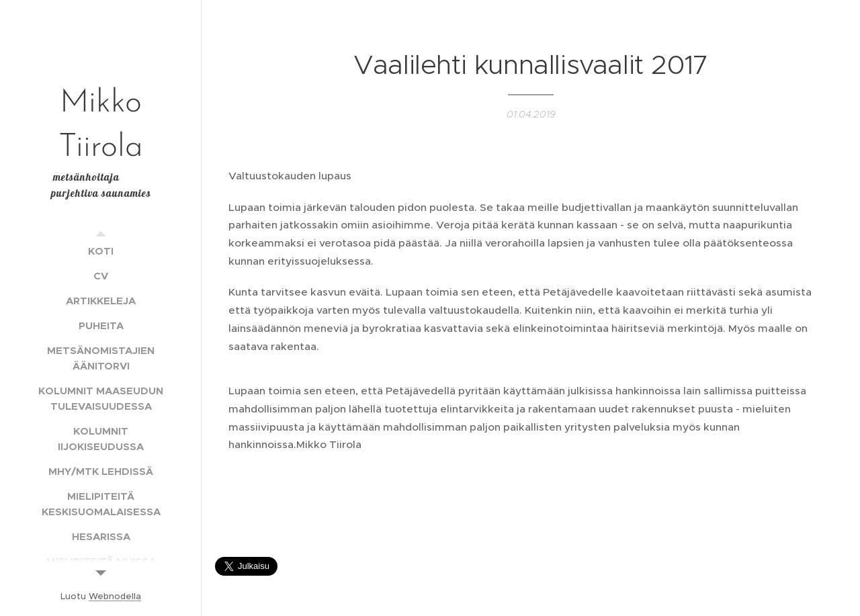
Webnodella (115, 596)
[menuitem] (101, 251)
